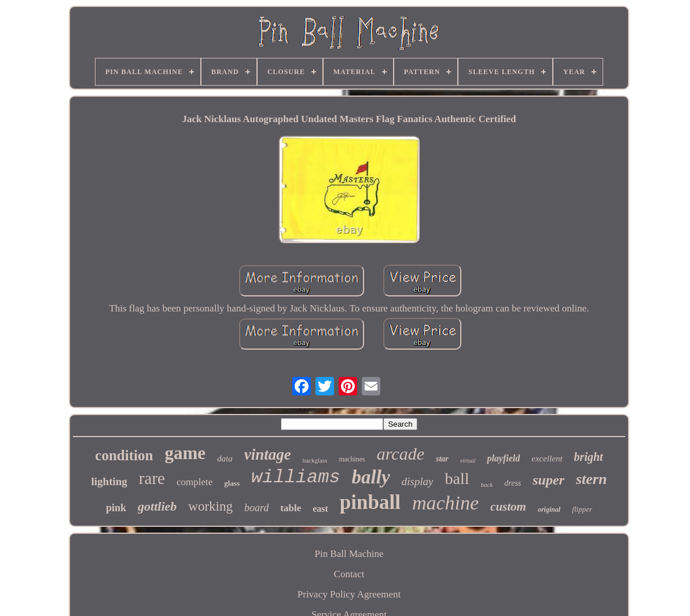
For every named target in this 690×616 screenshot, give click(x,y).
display (418, 481)
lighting (109, 481)
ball (457, 478)
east (320, 509)
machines (352, 459)
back (487, 485)
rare (152, 478)
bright (589, 457)
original (549, 509)
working (210, 506)
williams (296, 477)
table (291, 508)
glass (232, 483)
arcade (401, 454)
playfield (503, 458)
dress (513, 483)
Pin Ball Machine (349, 554)
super (548, 480)
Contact (349, 574)
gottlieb (157, 506)
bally (371, 477)
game (185, 453)
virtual (468, 461)
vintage (268, 454)
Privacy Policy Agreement (349, 594)
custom (508, 507)
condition (124, 455)
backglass (315, 460)
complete (194, 482)
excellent (547, 459)
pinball (370, 502)
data (225, 459)
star (442, 459)
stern (591, 479)
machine (445, 503)
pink (116, 508)
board (256, 508)
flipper (582, 509)
